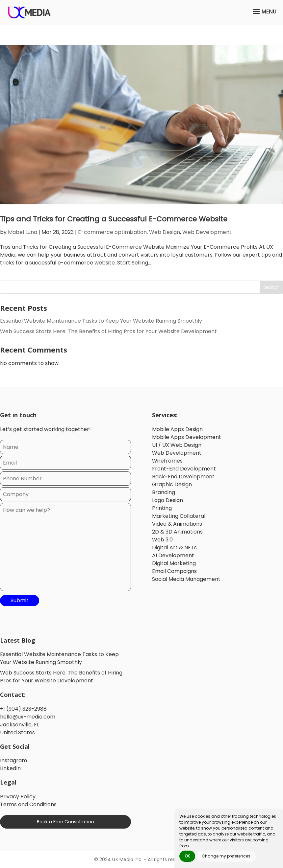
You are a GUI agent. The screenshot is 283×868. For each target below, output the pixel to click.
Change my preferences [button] (226, 856)
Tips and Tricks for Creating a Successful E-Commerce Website (116, 219)
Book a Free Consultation (65, 822)
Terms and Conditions (28, 805)
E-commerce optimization (112, 232)
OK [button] (187, 856)
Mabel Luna (23, 232)
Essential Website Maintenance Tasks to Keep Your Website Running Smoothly (101, 321)
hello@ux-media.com (28, 717)
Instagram (13, 761)
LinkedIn (10, 769)
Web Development (207, 232)
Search (271, 287)
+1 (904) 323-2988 (23, 709)
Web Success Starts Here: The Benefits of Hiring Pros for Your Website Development (108, 332)
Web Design (165, 232)
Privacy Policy (18, 797)
